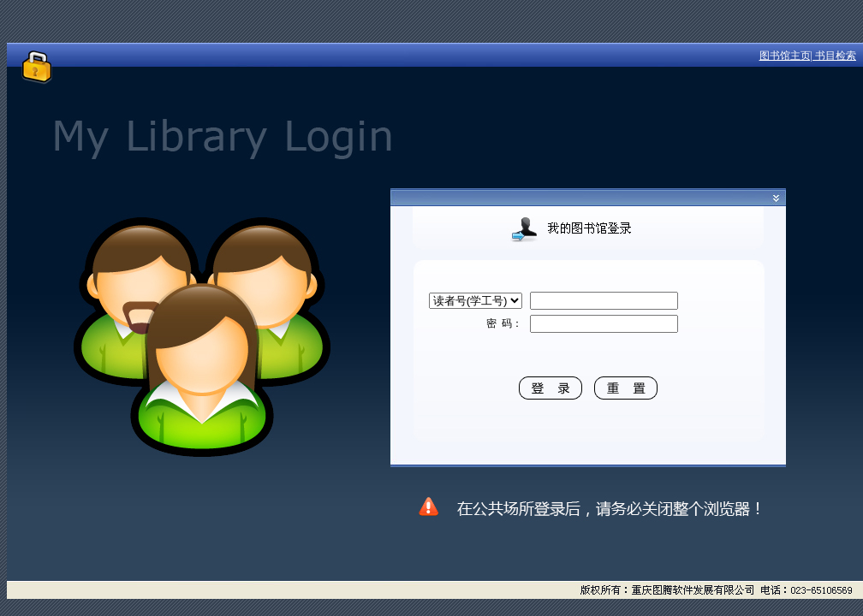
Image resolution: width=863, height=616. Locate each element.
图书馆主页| (787, 56)
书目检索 (836, 56)
